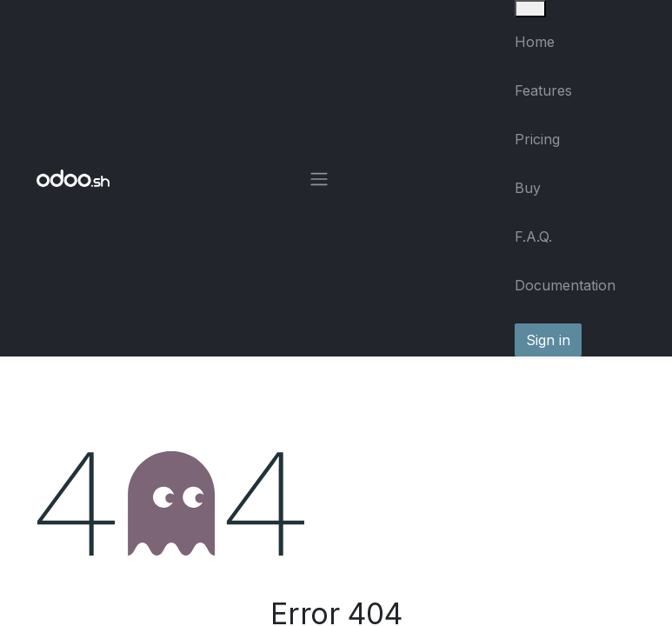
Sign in (548, 340)
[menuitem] (576, 42)
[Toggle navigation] (319, 178)
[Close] (530, 9)
